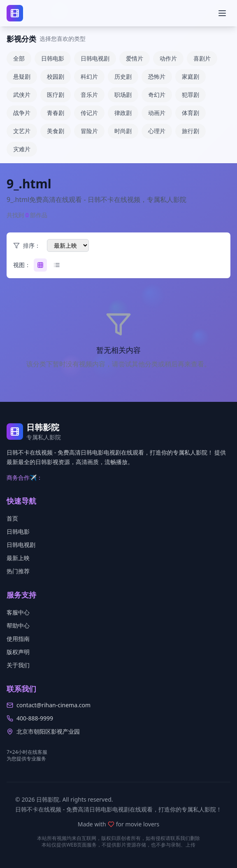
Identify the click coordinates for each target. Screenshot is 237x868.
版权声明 (18, 652)
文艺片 (22, 131)
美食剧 (56, 131)
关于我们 (18, 665)
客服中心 (18, 612)
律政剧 (123, 113)
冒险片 (89, 131)
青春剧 (56, 113)
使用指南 (18, 639)
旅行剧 (191, 131)
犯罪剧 (191, 95)
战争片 (22, 113)
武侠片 (22, 95)
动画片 (157, 113)
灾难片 (22, 149)
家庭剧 (191, 76)
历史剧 (123, 76)
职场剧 (123, 95)
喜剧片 (202, 58)
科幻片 (89, 76)
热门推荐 (18, 571)
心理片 (157, 131)
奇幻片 (157, 95)
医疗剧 (56, 95)
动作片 (168, 58)
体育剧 (191, 113)
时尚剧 (123, 131)
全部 (19, 58)
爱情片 (135, 58)
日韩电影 (53, 58)
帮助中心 (18, 625)
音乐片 (89, 95)
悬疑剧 (22, 76)
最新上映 (18, 558)
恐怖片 (157, 76)
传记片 (89, 113)
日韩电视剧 (95, 58)
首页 (12, 518)
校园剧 (56, 76)
